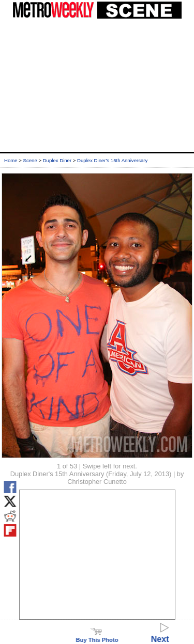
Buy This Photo (97, 637)
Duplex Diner (57, 160)
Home (11, 160)
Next (160, 634)
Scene (30, 160)
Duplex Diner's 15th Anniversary (112, 160)
